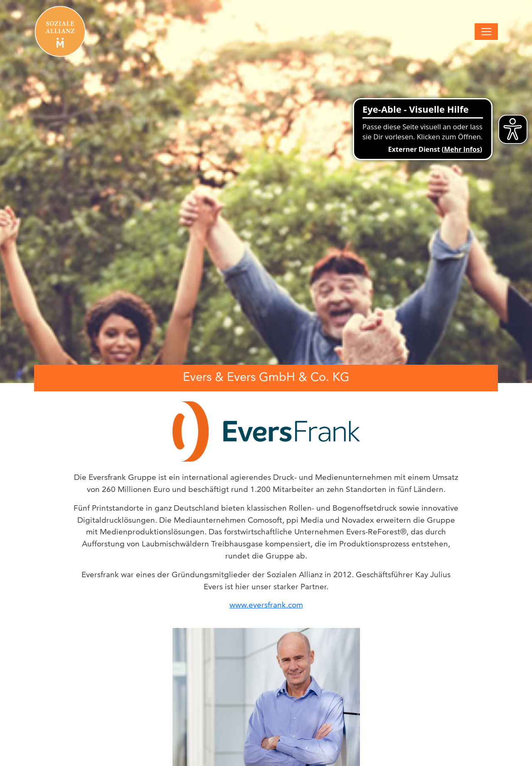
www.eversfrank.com (266, 605)
